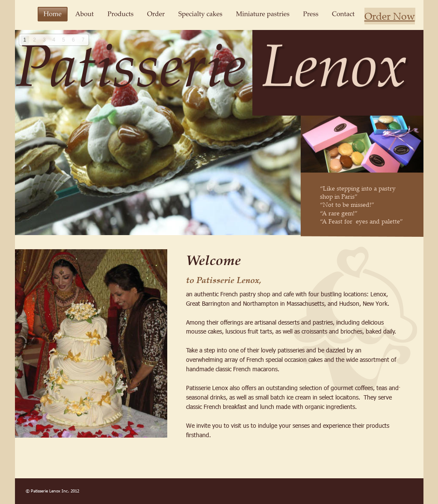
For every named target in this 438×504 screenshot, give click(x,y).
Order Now (390, 16)
